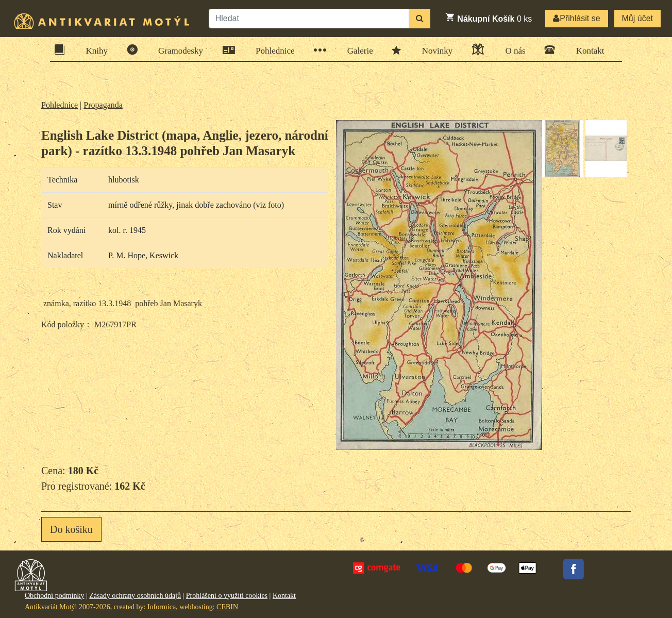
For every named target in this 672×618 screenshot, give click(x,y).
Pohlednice (272, 50)
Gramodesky (177, 50)
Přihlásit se (576, 18)
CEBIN (227, 607)
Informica (162, 607)
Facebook (574, 569)
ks (488, 18)
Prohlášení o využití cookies (227, 596)
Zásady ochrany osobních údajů (135, 596)
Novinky (434, 50)
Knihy (94, 50)
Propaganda (103, 105)
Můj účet (637, 18)
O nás (512, 49)
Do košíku (71, 529)
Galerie (357, 50)
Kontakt (587, 50)
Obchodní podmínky (55, 596)
